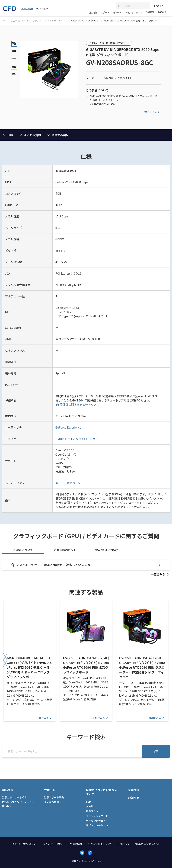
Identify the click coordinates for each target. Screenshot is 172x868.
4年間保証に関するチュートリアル (77, 404)
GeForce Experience (68, 427)
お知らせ (162, 12)
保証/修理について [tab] (107, 550)
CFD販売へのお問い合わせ (147, 844)
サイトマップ (123, 844)
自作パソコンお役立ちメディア (127, 12)
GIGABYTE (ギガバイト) (118, 78)
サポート (105, 12)
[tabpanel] (86, 568)
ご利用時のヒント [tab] (65, 550)
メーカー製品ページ (68, 483)
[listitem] (160, 574)
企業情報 (150, 12)
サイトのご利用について (99, 844)
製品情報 (93, 12)
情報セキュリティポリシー (25, 844)
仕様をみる (152, 112)
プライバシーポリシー (54, 844)
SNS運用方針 (76, 844)
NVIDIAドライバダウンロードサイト (78, 439)
